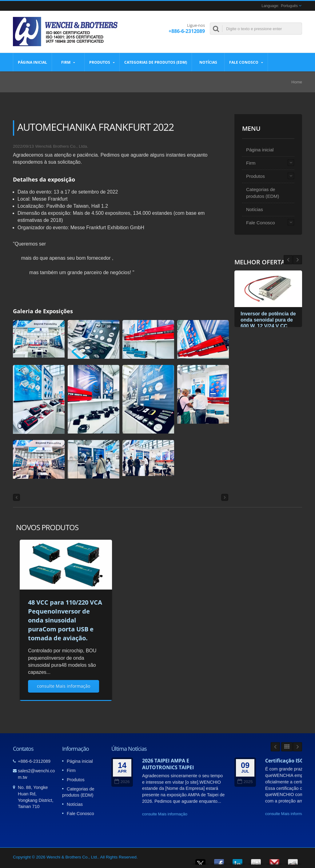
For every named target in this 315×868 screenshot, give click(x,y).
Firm (68, 62)
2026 (122, 782)
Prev (297, 260)
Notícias (208, 62)
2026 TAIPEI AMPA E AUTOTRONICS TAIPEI (168, 764)
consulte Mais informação (165, 814)
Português (289, 6)
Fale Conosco (246, 62)
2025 (245, 782)
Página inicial (32, 62)
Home (297, 82)
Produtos (102, 62)
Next (288, 260)
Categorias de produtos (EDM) (156, 62)
